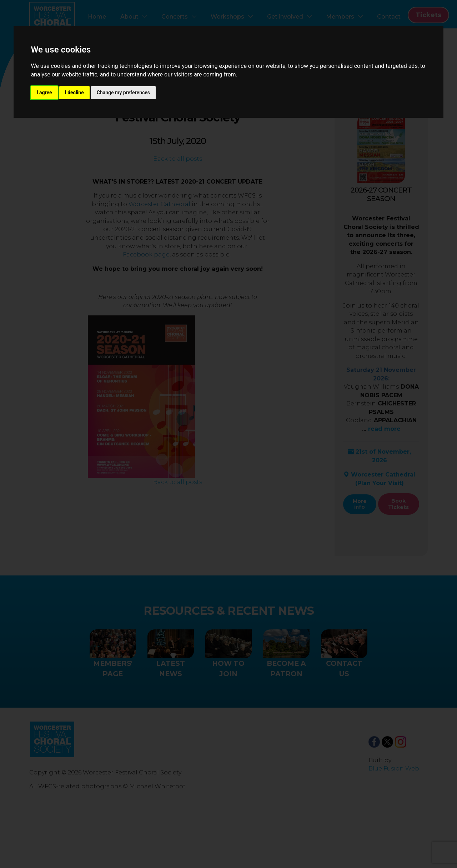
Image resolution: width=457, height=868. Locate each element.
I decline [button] (74, 93)
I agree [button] (44, 93)
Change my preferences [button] (123, 93)
